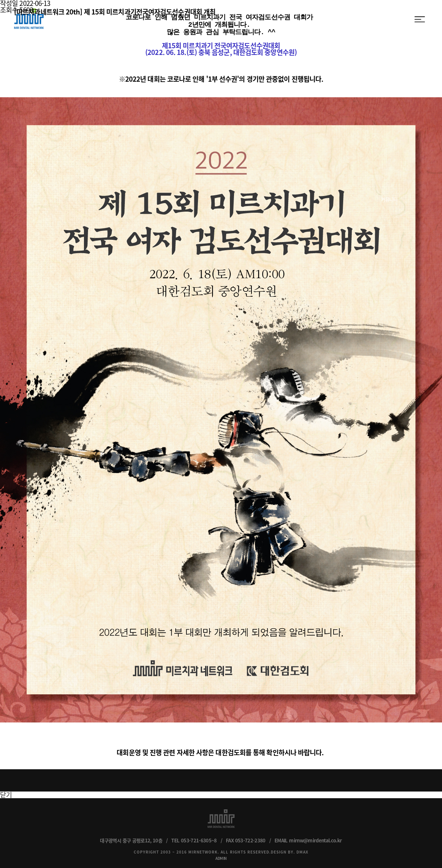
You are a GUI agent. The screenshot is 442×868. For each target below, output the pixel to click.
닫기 (6, 791)
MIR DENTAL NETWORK (29, 19)
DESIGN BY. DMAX (290, 848)
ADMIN (221, 854)
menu (420, 19)
